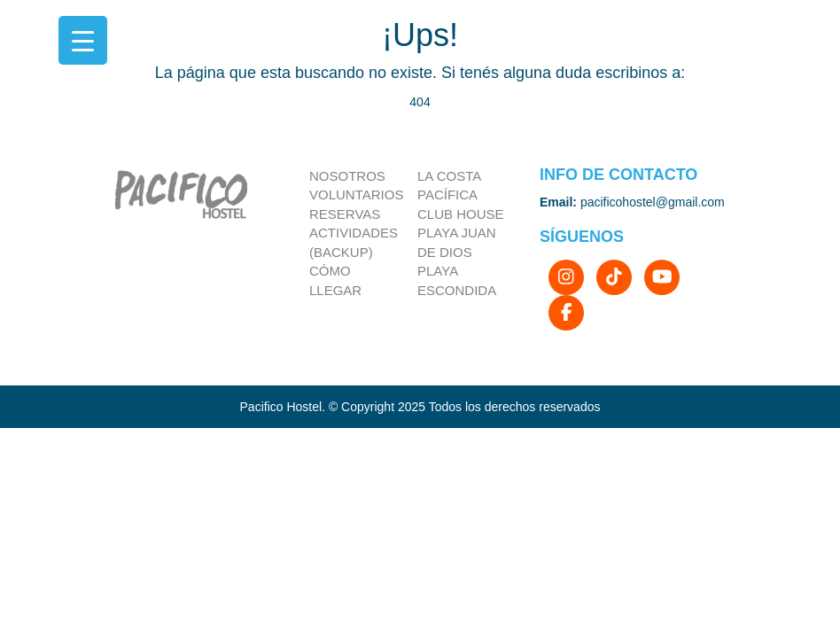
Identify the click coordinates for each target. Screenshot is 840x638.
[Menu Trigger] (83, 40)
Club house (461, 214)
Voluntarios (356, 195)
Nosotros (347, 176)
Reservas (345, 214)
